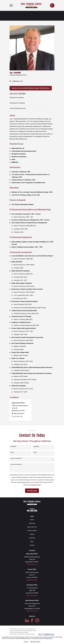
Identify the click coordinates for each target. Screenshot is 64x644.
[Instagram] (37, 620)
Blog (32, 542)
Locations (32, 538)
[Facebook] (32, 620)
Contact (32, 545)
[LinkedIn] (27, 620)
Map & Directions (19, 413)
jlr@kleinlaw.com (18, 81)
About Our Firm (32, 527)
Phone (12, 452)
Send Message (32, 491)
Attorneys (32, 523)
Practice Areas (32, 531)
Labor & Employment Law (18, 108)
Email (35, 452)
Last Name (36, 446)
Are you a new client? (16, 458)
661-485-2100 (18, 416)
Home (32, 520)
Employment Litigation (17, 98)
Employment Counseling (17, 103)
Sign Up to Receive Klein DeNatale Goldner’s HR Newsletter (31, 88)
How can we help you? (16, 464)
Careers (32, 534)
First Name (13, 446)
